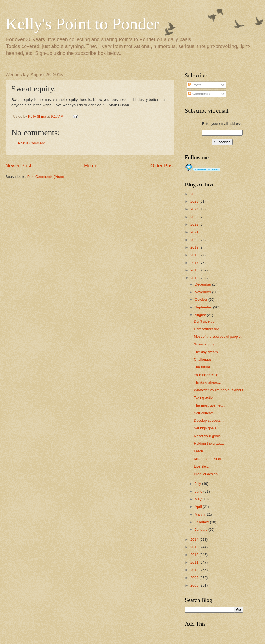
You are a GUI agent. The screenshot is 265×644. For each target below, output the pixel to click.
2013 (195, 547)
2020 (195, 240)
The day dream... (207, 352)
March (200, 514)
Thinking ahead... (207, 382)
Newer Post (18, 166)
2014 (195, 539)
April (199, 507)
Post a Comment (31, 143)
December (203, 284)
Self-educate (204, 413)
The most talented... (210, 405)
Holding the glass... (209, 443)
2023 (195, 217)
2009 (195, 578)
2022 (195, 224)
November (203, 292)
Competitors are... (208, 329)
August (201, 315)
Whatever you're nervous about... (220, 390)
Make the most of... (209, 459)
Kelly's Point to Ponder (82, 24)
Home (91, 166)
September (204, 307)
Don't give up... (206, 321)
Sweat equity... (205, 344)
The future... (203, 367)
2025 (195, 201)
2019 (195, 247)
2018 (195, 255)
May (198, 499)
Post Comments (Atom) (46, 177)
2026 (195, 194)
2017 (195, 263)
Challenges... (204, 359)
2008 (195, 585)
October (201, 299)
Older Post (162, 166)
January (201, 530)
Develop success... (209, 420)
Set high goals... (206, 428)
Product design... (207, 474)
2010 (195, 570)
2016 (195, 270)
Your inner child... (207, 375)
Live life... (201, 466)
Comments (199, 94)
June (199, 491)
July (198, 484)
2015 (195, 278)
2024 (195, 209)
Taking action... (206, 398)
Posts (195, 85)
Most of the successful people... (219, 336)
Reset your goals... (209, 436)
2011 (195, 562)
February (202, 522)
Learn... (200, 451)
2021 (195, 232)
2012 (195, 555)
